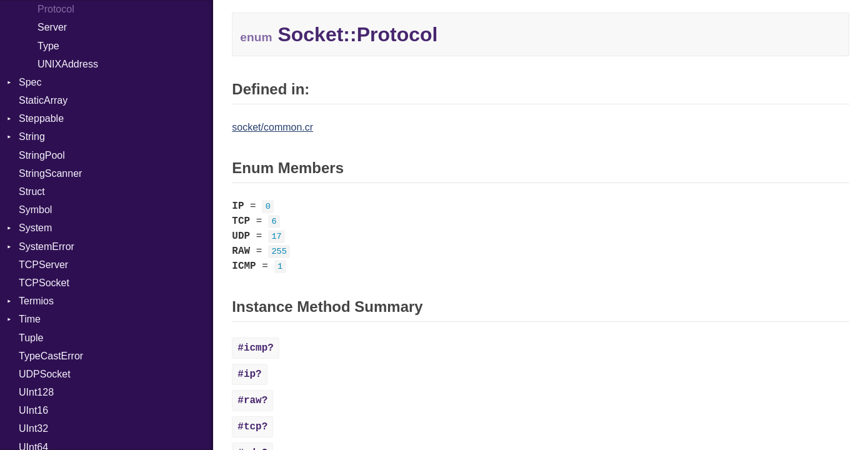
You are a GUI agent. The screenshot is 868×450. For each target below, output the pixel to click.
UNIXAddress (68, 64)
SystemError (47, 247)
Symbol (35, 210)
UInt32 (33, 428)
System (35, 228)
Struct (32, 192)
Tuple (31, 338)
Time (30, 319)
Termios (36, 301)
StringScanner (50, 173)
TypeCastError (51, 356)
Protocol (56, 9)
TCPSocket (44, 283)
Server (52, 27)
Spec (30, 82)
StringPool (42, 155)
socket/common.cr (272, 127)
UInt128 (36, 392)
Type (48, 46)
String (32, 137)
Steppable (41, 118)
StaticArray (43, 100)
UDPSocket (45, 374)
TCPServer (43, 265)
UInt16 (33, 410)
